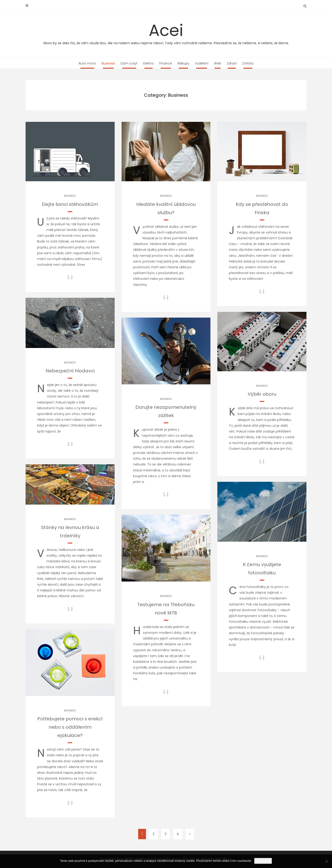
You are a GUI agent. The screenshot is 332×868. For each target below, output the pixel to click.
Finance (166, 63)
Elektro (149, 63)
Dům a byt (129, 63)
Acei (166, 32)
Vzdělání (202, 63)
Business (108, 63)
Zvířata (248, 63)
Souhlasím (263, 861)
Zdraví (232, 63)
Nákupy (183, 63)
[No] (326, 861)
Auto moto (87, 63)
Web (218, 63)
